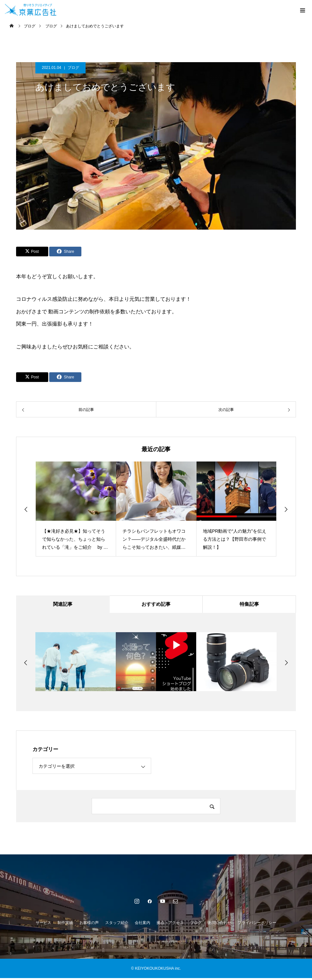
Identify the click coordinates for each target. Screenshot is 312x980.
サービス (43, 925)
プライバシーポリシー (257, 925)
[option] (76, 509)
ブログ (73, 68)
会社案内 (142, 925)
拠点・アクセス (170, 925)
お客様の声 (89, 925)
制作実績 (65, 925)
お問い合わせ (220, 925)
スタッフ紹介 (117, 925)
